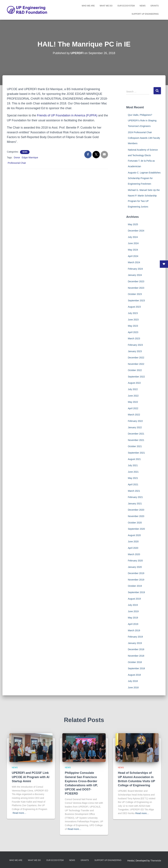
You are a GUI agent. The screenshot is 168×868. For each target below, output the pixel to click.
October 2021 (135, 446)
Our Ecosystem (126, 6)
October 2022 (135, 370)
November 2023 (136, 288)
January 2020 (135, 567)
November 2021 (136, 440)
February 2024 (135, 269)
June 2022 (133, 396)
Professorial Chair (17, 163)
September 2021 (136, 453)
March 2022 (134, 415)
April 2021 (133, 484)
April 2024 (133, 256)
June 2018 (133, 687)
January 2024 (135, 275)
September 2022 (136, 377)
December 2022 (136, 358)
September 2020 (136, 529)
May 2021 (133, 478)
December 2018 (136, 649)
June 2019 (133, 611)
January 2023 (135, 351)
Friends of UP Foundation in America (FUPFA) (67, 115)
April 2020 (133, 548)
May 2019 (133, 618)
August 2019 (134, 599)
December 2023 (136, 281)
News (143, 6)
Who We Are (88, 6)
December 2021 (136, 434)
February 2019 (135, 637)
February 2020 (135, 561)
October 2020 (135, 523)
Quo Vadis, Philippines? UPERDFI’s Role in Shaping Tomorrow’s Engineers (142, 120)
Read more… (19, 813)
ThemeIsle (156, 861)
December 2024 (136, 231)
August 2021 (134, 459)
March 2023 (134, 338)
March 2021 (134, 491)
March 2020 (134, 554)
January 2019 (135, 643)
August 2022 (134, 383)
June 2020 (133, 542)
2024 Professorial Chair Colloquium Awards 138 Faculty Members (144, 138)
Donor (17, 157)
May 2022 (133, 402)
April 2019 (133, 624)
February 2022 (135, 421)
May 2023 (133, 326)
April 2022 (133, 408)
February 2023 (135, 345)
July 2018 (133, 681)
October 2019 (135, 586)
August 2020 (134, 535)
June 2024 (133, 243)
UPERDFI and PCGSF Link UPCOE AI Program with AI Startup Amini (31, 777)
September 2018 (136, 668)
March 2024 (134, 262)
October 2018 (135, 662)
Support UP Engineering (145, 14)
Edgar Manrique (30, 157)
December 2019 (136, 573)
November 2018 (136, 656)
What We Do (106, 6)
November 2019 (136, 580)
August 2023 (134, 307)
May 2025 (133, 224)
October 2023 (135, 294)
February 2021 (135, 497)
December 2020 (136, 510)
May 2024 (133, 250)
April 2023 (133, 332)
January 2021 (135, 504)
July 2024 (133, 237)
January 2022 (135, 427)
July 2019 (133, 605)
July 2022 (133, 389)
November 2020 (136, 516)
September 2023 (136, 301)
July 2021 (133, 465)
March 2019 (134, 630)
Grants (155, 6)
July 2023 (133, 313)
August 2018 (134, 675)
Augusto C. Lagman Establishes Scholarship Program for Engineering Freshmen (144, 178)
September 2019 (136, 592)
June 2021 (133, 472)
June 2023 (133, 320)
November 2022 (136, 364)
